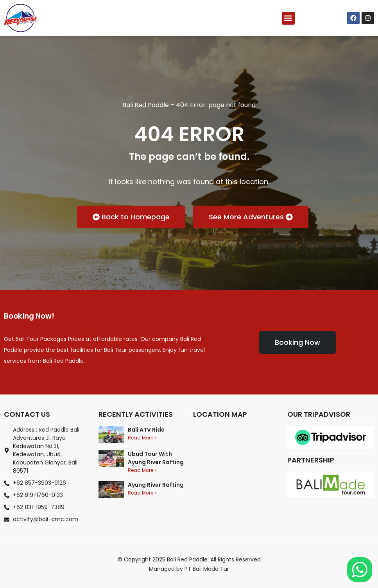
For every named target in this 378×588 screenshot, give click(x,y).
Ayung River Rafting (156, 485)
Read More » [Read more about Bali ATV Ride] (142, 438)
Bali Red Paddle (146, 105)
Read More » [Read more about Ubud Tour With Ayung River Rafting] (142, 470)
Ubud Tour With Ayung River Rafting (156, 458)
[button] (288, 18)
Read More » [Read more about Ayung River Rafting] (142, 493)
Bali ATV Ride (146, 430)
